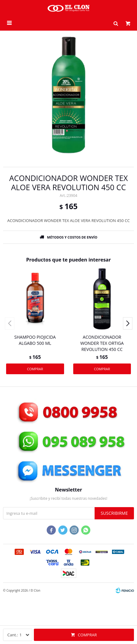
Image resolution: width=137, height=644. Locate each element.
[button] (116, 23)
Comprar (87, 635)
